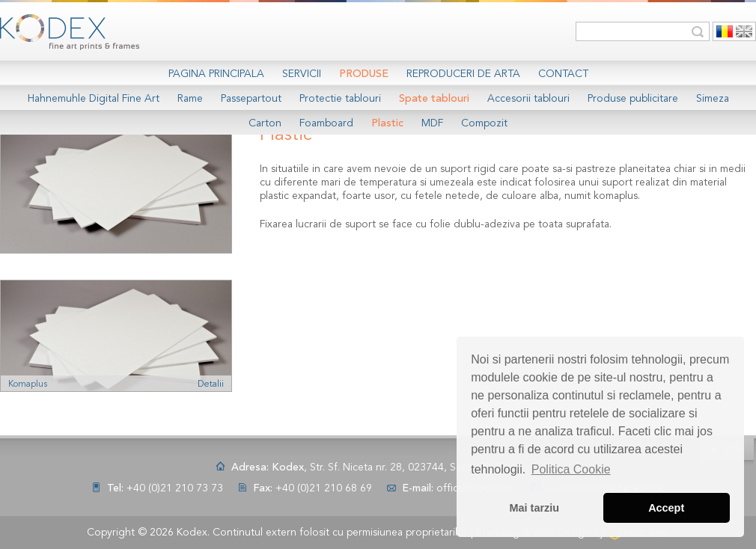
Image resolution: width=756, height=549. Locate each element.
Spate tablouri (434, 99)
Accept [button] (666, 508)
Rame (190, 99)
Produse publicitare (633, 99)
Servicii (302, 74)
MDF (432, 123)
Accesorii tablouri (528, 99)
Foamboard (326, 123)
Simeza (713, 99)
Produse (364, 74)
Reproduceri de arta (463, 74)
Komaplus (28, 384)
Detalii (211, 384)
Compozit (484, 123)
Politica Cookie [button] (571, 469)
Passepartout (251, 99)
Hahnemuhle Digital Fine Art (94, 99)
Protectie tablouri (340, 99)
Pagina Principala (216, 74)
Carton (265, 123)
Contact (563, 74)
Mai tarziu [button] (534, 508)
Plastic (387, 123)
